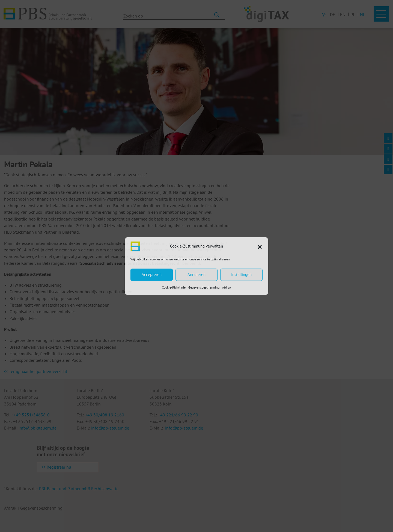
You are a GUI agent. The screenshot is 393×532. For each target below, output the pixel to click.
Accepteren (152, 274)
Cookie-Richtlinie (174, 287)
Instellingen (241, 274)
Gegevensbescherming (204, 287)
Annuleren (196, 274)
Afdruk (227, 287)
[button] (260, 246)
